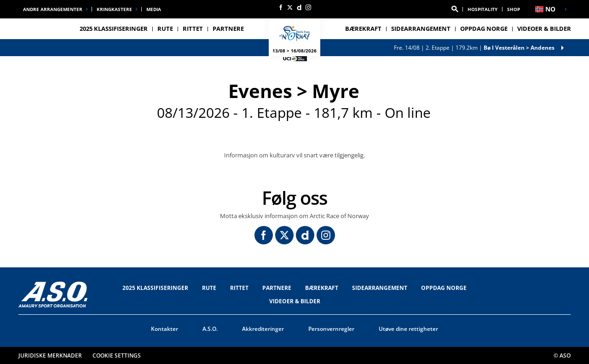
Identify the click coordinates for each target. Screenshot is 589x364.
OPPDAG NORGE (484, 29)
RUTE (209, 288)
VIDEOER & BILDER (544, 29)
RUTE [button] (165, 29)
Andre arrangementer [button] (53, 9)
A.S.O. (210, 329)
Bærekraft (363, 29)
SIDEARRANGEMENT (380, 288)
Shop (514, 9)
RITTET (239, 288)
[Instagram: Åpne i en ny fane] (308, 7)
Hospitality (482, 9)
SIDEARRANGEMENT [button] (421, 29)
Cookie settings (117, 355)
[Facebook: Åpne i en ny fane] (281, 7)
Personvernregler (331, 329)
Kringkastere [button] (114, 9)
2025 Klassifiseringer (114, 29)
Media (154, 9)
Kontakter (165, 329)
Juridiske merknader (50, 355)
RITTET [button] (193, 29)
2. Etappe (474, 48)
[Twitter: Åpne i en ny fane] (290, 7)
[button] (455, 9)
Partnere (228, 29)
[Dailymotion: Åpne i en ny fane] (299, 7)
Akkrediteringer (263, 329)
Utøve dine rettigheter (408, 329)
